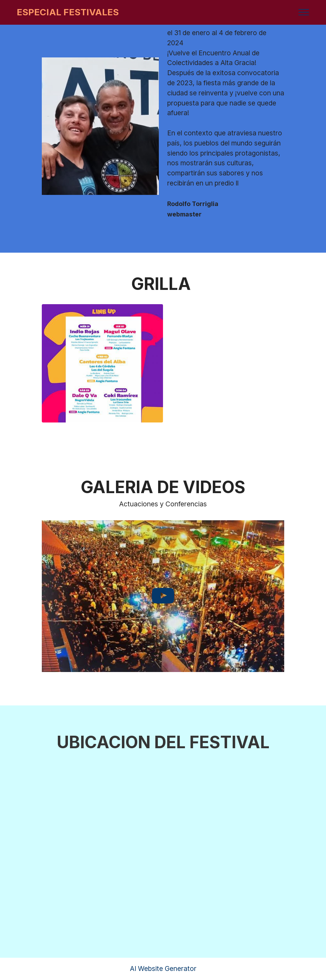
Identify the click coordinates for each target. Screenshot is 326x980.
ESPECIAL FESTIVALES (68, 12)
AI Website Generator (163, 969)
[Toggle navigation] (304, 12)
